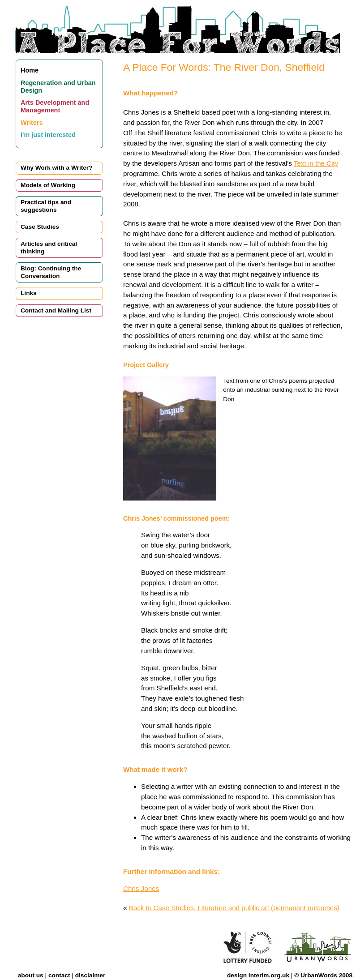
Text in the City (316, 163)
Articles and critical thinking (49, 247)
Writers (32, 123)
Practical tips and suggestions (46, 206)
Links (29, 293)
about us (31, 975)
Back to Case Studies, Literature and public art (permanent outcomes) (234, 908)
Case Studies (40, 227)
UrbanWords (319, 975)
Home (30, 70)
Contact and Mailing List (56, 310)
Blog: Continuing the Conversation (51, 272)
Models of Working (48, 185)
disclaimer (90, 975)
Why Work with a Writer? (57, 168)
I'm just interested (48, 135)
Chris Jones (141, 888)
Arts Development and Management (55, 106)
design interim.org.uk (258, 975)
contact (59, 975)
